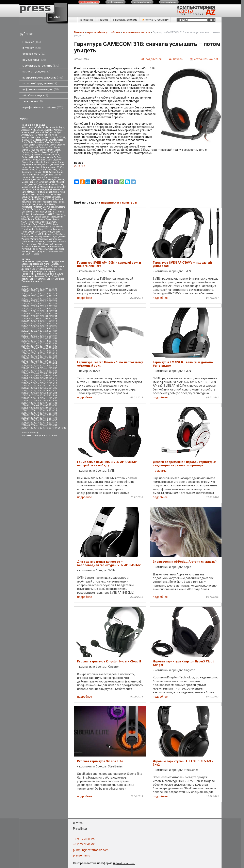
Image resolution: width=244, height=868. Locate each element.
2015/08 (35, 378)
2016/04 (35, 405)
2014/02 (26, 346)
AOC (47, 132)
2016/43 (53, 425)
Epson (57, 150)
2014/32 (35, 363)
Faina (24, 262)
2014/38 (53, 366)
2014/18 (53, 353)
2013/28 (44, 331)
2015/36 (35, 395)
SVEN (49, 224)
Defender (43, 147)
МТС (43, 247)
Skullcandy (40, 219)
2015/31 (26, 393)
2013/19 (44, 326)
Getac (42, 160)
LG (32, 177)
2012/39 (44, 309)
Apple (53, 132)
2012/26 (35, 301)
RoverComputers (39, 214)
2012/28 (53, 301)
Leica (43, 175)
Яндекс (34, 249)
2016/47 (53, 428)
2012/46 (35, 314)
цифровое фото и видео (41, 89)
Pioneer (33, 204)
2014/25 (44, 358)
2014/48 (35, 373)
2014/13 (53, 351)
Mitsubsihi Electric (48, 185)
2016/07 (26, 408)
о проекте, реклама (125, 20)
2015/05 (44, 376)
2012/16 (53, 294)
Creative (61, 145)
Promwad (52, 209)
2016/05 (44, 405)
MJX (61, 185)
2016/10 (53, 408)
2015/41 (44, 398)
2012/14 (35, 294)
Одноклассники (55, 247)
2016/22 (53, 413)
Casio (60, 140)
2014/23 (26, 358)
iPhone (25, 170)
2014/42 (53, 368)
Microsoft (34, 185)
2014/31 (26, 363)
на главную (87, 20)
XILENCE (40, 242)
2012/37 (26, 309)
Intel (38, 167)
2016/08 (35, 408)
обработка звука (35, 95)
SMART (25, 222)
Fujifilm (56, 155)
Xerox (24, 242)
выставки (27, 435)
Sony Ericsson (41, 222)
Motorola (44, 187)
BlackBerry (27, 140)
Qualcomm (27, 212)
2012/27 (44, 301)
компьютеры (34, 60)
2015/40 (35, 398)
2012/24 (53, 299)
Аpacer (46, 244)
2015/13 (44, 381)
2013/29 (53, 331)
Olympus (33, 197)
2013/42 (26, 341)
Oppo (24, 199)
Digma (25, 150)
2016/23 (26, 415)
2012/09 (26, 291)
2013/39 (35, 338)
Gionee (25, 162)
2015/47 (26, 403)
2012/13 (26, 294)
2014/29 (44, 361)
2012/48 (53, 314)
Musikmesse (56, 189)
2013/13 (26, 324)
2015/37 (44, 395)
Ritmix (61, 212)
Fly (32, 155)
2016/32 (26, 420)
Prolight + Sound (39, 209)
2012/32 (53, 304)
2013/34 (26, 336)
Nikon (39, 192)
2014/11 (35, 351)
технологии (33, 101)
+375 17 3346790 (84, 839)
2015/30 (53, 391)
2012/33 (26, 306)
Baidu (33, 137)
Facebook (42, 152)
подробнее (85, 298)
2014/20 (35, 356)
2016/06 (53, 405)
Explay (34, 152)
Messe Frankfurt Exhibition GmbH (38, 182)
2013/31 (35, 334)
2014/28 (35, 361)
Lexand (57, 175)
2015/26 (53, 388)
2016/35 (53, 420)
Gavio (50, 157)
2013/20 (53, 326)
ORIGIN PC (40, 199)
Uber (31, 232)
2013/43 (35, 341)
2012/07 (44, 289)
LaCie (60, 172)
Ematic (50, 150)
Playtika (25, 249)
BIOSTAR (61, 137)
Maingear (52, 180)
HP (44, 165)
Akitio (34, 130)
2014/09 (53, 348)
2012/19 (44, 296)
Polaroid (50, 207)
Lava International (30, 175)
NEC (24, 192)
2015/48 (35, 403)
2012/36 (53, 306)
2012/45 (26, 314)
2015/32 (35, 393)
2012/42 (35, 311)
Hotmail (38, 165)
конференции (40, 435)
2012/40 (53, 309)
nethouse (31, 192)
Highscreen (27, 165)
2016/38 (44, 423)
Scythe (38, 217)
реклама (52, 435)
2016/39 (53, 423)
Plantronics (43, 204)
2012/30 (35, 304)
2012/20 (53, 296)
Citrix (30, 142)
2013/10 (35, 321)
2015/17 (44, 383)
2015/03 (26, 376)
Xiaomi (31, 242)
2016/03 (26, 405)
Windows (44, 239)
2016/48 (62, 428)
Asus (54, 135)
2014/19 (26, 356)
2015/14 (53, 381)
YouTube (26, 244)
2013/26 (26, 331)
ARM (40, 135)
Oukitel (50, 199)
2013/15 (44, 324)
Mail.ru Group (40, 180)
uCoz (37, 232)
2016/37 (35, 423)
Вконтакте (34, 247)
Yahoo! (49, 242)
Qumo (36, 212)
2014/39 (26, 368)
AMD (33, 132)
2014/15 (35, 353)
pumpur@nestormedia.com (91, 850)
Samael (31, 262)
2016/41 (35, 425)
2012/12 (53, 291)
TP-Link (48, 229)
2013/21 (26, 328)
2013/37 (53, 336)
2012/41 (26, 311)
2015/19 (26, 386)
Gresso (61, 162)
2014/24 (35, 358)
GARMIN (34, 157)
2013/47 (35, 343)
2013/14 (35, 324)
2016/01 (44, 403)
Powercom (60, 207)
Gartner (43, 157)
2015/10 (53, 378)
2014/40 (35, 368)
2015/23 (26, 388)
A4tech (25, 127)
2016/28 (26, 418)
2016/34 (44, 420)
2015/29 (44, 391)
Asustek (26, 137)
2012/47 (44, 314)
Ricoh (49, 212)
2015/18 (53, 383)
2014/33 (44, 363)
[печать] (176, 59)
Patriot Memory (50, 202)
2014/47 (26, 373)
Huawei (55, 165)
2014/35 (26, 366)
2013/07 (44, 319)
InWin (44, 167)
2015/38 (53, 395)
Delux (57, 147)
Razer (42, 212)
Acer (31, 127)
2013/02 (35, 316)
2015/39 (26, 398)
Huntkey (25, 252)
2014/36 (35, 366)
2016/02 (53, 403)
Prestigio (26, 209)
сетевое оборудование (40, 83)
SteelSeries (27, 224)
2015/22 (53, 386)
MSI (47, 189)
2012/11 (44, 291)
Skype (49, 219)
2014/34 (53, 363)
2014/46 (53, 371)
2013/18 (35, 326)
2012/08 (53, 289)
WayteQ (38, 237)
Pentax (61, 202)
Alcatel (41, 130)
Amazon (25, 132)
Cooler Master (36, 145)
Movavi (25, 189)
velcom (57, 232)
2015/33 (44, 393)
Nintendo (48, 192)
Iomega (51, 167)
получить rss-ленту (155, 20)
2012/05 (26, 289)
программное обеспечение (43, 78)
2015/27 (26, 391)
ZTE (39, 244)
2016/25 (44, 415)
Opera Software (53, 197)
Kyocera (52, 172)
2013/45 (53, 341)
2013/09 (26, 321)
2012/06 (35, 289)
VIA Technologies (46, 234)
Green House (50, 162)
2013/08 (53, 319)
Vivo (23, 237)
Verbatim (26, 234)
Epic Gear (59, 249)
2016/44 (26, 428)
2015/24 (35, 388)
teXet (52, 227)
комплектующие (36, 72)
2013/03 (44, 316)
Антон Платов (51, 264)
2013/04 (53, 316)
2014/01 (53, 343)
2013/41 (53, 338)
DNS (31, 150)
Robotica (26, 214)
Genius (35, 160)
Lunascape (27, 180)
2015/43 (26, 401)
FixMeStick (53, 152)
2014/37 (44, 366)
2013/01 (26, 316)
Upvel (44, 232)
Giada (49, 160)
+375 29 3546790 (84, 844)
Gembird (26, 160)
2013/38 (26, 338)
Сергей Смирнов (55, 279)
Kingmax (42, 252)
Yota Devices (59, 242)
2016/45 (35, 428)
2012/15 (44, 294)
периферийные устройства (43, 107)
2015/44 (35, 401)
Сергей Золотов (38, 279)
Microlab (60, 182)
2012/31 (44, 304)
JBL (54, 170)
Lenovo (50, 175)
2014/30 (53, 361)
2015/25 (44, 388)
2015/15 (26, 383)
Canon (53, 140)
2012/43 (44, 311)
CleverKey (39, 142)
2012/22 (35, 299)
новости (103, 20)
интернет (32, 48)
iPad (62, 167)
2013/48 (44, 343)
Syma (55, 224)
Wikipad (25, 239)
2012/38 (35, 309)
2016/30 (44, 418)
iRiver (32, 170)
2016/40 (26, 425)
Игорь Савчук (36, 271)
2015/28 (35, 391)
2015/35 (26, 395)
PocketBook (27, 207)
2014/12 (44, 351)
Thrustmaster (28, 229)
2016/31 (53, 418)
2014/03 (35, 346)
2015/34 (53, 393)
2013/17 (26, 326)
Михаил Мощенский (45, 274)
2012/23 (44, 299)
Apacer (42, 249)
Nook (33, 195)
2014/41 (44, 368)
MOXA (33, 189)
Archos (25, 135)
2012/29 (26, 304)
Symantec (26, 227)
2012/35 (44, 306)
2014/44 (35, 371)
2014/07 (35, 348)
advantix (54, 127)
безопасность (34, 54)
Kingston (37, 172)
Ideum (25, 167)
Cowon (53, 145)
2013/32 (44, 334)
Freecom (47, 155)
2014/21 (44, 356)
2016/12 (35, 410)
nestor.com (89, 2)
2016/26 (53, 415)
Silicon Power (28, 219)
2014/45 (44, 371)
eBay (37, 150)
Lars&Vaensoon (55, 252)
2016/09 (44, 408)
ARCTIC (33, 135)
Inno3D (34, 252)
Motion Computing (30, 187)
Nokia (56, 192)
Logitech (55, 177)
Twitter (25, 232)
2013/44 (44, 341)
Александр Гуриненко (54, 262)
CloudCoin (49, 142)
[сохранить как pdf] (204, 59)
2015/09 (44, 378)
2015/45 (44, 401)
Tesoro (36, 254)
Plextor (52, 204)
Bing (53, 137)
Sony (32, 222)
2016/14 (53, 410)
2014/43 (26, 371)
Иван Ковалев (48, 269)
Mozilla (40, 189)
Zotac (34, 244)
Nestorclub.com (126, 863)
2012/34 (35, 306)
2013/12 (53, 321)
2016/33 (35, 420)
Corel (46, 145)
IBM (62, 165)
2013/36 (44, 336)
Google (40, 162)
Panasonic (37, 202)
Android (40, 132)
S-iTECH (52, 214)
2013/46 (26, 343)
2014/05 (53, 346)
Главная (79, 32)
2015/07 (26, 378)
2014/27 (26, 361)
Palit (28, 202)
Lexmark (26, 177)
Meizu (61, 180)
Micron (25, 185)
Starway (52, 222)
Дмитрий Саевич (30, 269)
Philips (25, 204)
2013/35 (35, 336)
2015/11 (26, 381)
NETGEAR (26, 254)
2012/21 (26, 299)
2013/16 (53, 324)
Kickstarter (27, 172)
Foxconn (38, 155)
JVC (59, 170)
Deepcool (33, 147)
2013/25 (53, 328)
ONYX (41, 197)
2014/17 (44, 353)
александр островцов (32, 264)
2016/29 (35, 418)
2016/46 (44, 428)
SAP (32, 217)
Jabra (43, 170)
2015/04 (35, 376)
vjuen (39, 262)
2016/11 (26, 410)
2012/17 (26, 296)
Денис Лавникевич (54, 266)
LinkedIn (39, 177)
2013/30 (26, 334)
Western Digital (51, 237)
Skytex (56, 219)
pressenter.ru (82, 855)
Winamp (34, 239)
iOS (58, 167)
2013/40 (44, 338)
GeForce (58, 157)
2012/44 (53, 311)
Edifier (43, 150)
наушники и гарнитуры (137, 32)
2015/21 (44, 386)
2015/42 (53, 398)
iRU (37, 170)
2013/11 (44, 321)
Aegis (62, 127)
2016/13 (44, 410)
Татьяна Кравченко (32, 281)
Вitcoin (25, 247)
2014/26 (53, 358)
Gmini (32, 162)
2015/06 (53, 376)
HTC (48, 165)
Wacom (30, 237)
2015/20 (35, 386)
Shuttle (60, 217)
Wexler (62, 237)
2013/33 (53, 334)
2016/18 (35, 413)
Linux (47, 177)
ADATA (38, 127)
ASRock (47, 135)
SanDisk (26, 217)
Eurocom (26, 152)
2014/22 (53, 356)
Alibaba (49, 130)
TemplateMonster (40, 227)
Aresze (50, 249)
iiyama (32, 167)
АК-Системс (56, 244)
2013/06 (35, 319)
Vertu (34, 234)
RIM (54, 212)
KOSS (45, 172)
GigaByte (57, 160)
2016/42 (44, 425)
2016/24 (35, 415)
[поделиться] (151, 59)
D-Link (25, 147)
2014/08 (44, 348)
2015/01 (44, 373)
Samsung (61, 214)
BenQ (47, 137)
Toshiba (39, 229)
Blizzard (37, 140)
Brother (46, 140)
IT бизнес (32, 42)
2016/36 (26, 423)
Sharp (53, 217)
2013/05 (26, 319)
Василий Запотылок (32, 266)
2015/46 (53, 401)
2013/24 (44, 328)
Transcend (58, 229)
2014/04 (44, 346)
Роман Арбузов (43, 276)
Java (49, 170)
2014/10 (26, 351)
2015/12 (35, 381)
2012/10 (35, 291)
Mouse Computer (57, 187)
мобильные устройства (41, 66)
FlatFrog (25, 155)
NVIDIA (40, 195)
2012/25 (26, 301)
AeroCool (26, 130)
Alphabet (58, 130)
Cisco (24, 142)
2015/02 (53, 373)
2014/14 (26, 353)
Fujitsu (25, 157)
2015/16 (35, 383)
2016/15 (26, 413)
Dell (51, 147)
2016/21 (44, 413)
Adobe (46, 127)
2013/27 (35, 331)
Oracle (31, 199)
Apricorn (61, 132)
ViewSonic (60, 234)
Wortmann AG (56, 239)
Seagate (46, 217)
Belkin (40, 137)
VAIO (50, 232)
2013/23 (35, 328)
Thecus (59, 227)
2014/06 (26, 348)
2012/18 (35, 296)
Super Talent (39, 224)
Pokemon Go (39, 207)
